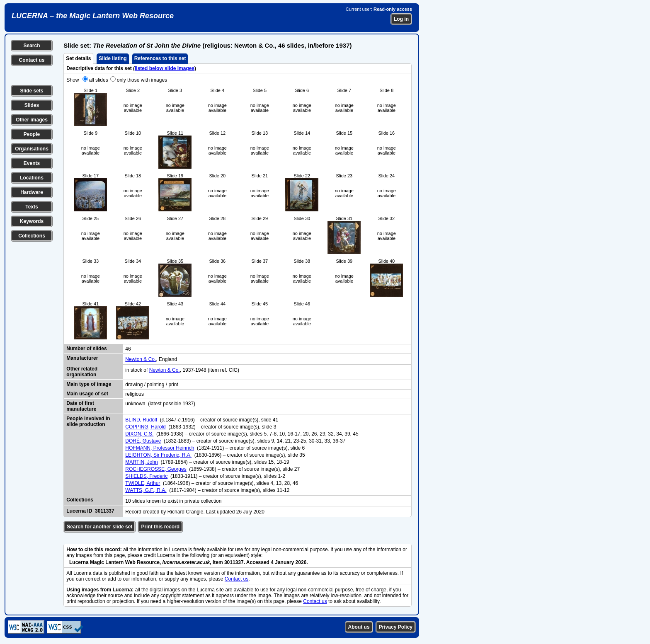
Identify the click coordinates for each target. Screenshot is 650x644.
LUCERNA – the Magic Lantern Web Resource (93, 16)
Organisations (32, 149)
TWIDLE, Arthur (143, 483)
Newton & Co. (141, 359)
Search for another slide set (99, 527)
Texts (32, 207)
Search (32, 46)
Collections (32, 236)
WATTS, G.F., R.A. (146, 490)
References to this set (160, 58)
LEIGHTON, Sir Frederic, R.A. (158, 455)
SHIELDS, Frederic (146, 476)
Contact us (32, 60)
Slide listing (113, 58)
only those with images (142, 80)
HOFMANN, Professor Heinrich (160, 448)
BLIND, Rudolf (141, 420)
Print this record (160, 527)
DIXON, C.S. (139, 434)
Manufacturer (82, 358)
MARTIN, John (141, 462)
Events (32, 163)
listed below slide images (165, 68)
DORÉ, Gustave (143, 441)
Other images (32, 120)
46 (128, 349)
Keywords (32, 221)
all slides (99, 80)
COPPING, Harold (145, 427)
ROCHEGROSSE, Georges (156, 469)
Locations (32, 178)
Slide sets (32, 91)
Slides (32, 105)
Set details (78, 58)
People (32, 134)
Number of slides (86, 349)
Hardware (32, 192)
